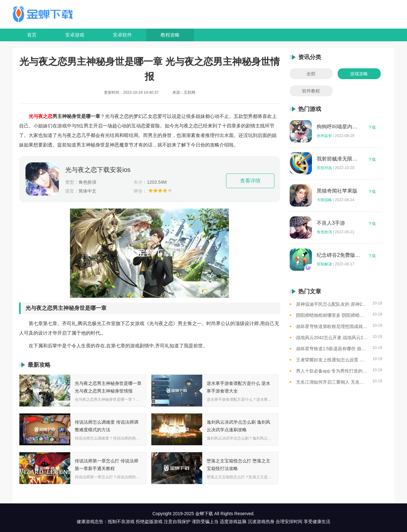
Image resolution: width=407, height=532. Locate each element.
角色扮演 (324, 232)
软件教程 (311, 91)
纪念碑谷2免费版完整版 (339, 255)
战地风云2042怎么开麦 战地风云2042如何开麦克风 (332, 338)
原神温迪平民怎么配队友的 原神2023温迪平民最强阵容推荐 (332, 304)
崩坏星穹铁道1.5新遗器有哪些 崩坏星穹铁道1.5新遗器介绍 (332, 349)
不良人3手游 (331, 223)
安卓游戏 (75, 35)
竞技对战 (324, 168)
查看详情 (250, 181)
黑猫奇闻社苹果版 (337, 191)
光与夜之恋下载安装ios (98, 170)
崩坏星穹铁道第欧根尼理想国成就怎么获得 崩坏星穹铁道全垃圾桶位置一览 (332, 326)
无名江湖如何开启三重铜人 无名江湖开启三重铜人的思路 (332, 382)
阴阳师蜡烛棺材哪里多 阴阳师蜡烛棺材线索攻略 (332, 315)
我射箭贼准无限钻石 (339, 159)
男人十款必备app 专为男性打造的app (332, 371)
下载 (372, 127)
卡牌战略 (324, 200)
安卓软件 (122, 35)
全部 (311, 74)
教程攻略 (170, 35)
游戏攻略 (359, 74)
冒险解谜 (324, 264)
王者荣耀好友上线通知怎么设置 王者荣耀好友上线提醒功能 (332, 360)
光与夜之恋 (41, 116)
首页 (32, 35)
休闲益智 (324, 136)
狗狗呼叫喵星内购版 (339, 127)
